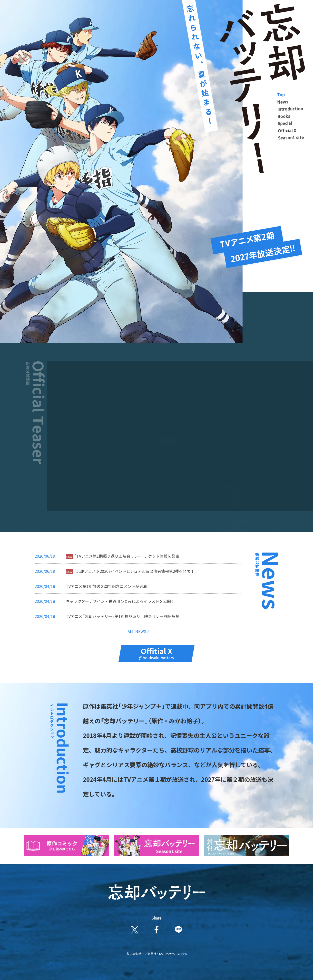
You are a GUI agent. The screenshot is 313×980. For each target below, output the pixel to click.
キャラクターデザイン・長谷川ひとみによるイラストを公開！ (120, 601)
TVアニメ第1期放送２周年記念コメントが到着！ (108, 586)
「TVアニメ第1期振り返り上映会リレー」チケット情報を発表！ (129, 556)
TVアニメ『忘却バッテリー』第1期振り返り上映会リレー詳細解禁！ (124, 616)
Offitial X (156, 653)
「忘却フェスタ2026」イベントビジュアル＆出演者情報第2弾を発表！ (134, 571)
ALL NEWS (137, 631)
